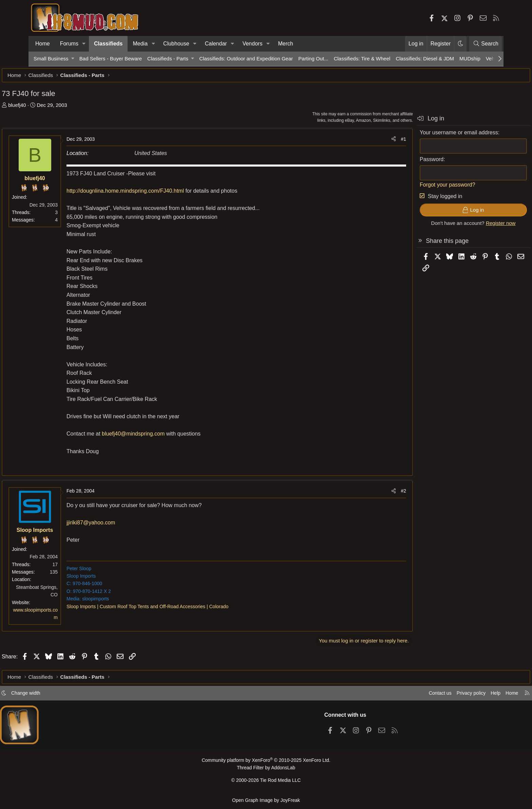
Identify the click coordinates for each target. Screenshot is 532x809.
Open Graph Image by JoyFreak (266, 800)
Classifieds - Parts (168, 59)
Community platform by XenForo (266, 763)
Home (43, 44)
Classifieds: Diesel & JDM (425, 59)
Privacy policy (434, 696)
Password (400, 163)
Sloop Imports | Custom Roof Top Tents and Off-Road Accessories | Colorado (179, 610)
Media (140, 44)
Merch (285, 44)
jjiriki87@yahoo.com (123, 526)
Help (461, 696)
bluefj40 (49, 108)
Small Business (51, 59)
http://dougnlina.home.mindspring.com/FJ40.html (158, 194)
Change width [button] (61, 696)
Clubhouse (176, 44)
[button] (84, 44)
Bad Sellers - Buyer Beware (111, 59)
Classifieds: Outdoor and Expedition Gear (246, 59)
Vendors (253, 44)
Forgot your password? (416, 188)
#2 (372, 494)
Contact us (401, 696)
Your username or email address (427, 136)
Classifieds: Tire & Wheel (362, 59)
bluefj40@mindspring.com (165, 437)
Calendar (216, 44)
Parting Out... (313, 59)
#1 (372, 142)
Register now (469, 226)
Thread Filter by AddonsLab (266, 770)
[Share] (362, 142)
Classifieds (108, 44)
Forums (69, 44)
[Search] (486, 44)
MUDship (470, 59)
